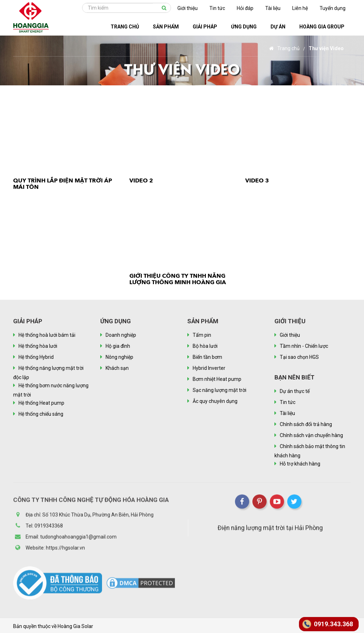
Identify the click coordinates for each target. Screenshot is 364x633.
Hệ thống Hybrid (36, 357)
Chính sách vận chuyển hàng (311, 435)
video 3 (257, 181)
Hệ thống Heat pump (41, 403)
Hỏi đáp (245, 8)
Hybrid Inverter (209, 368)
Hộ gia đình (118, 346)
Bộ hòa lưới (205, 346)
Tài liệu (273, 8)
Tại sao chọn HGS (299, 357)
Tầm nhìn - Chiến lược (304, 346)
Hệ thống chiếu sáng (41, 414)
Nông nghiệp (119, 357)
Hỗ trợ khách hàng (300, 464)
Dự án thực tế (295, 391)
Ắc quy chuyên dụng (215, 401)
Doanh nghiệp (121, 335)
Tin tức (217, 8)
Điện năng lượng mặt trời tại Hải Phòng (270, 530)
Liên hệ (300, 8)
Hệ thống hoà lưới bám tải (47, 335)
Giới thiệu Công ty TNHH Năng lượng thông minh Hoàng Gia (178, 279)
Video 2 (141, 181)
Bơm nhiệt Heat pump (217, 379)
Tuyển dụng (333, 8)
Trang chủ (284, 48)
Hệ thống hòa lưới (38, 346)
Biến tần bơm (207, 357)
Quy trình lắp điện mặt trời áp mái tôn (63, 184)
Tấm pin (202, 335)
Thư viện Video (326, 48)
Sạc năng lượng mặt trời (220, 390)
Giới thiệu (188, 8)
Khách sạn (117, 368)
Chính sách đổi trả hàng (306, 424)
